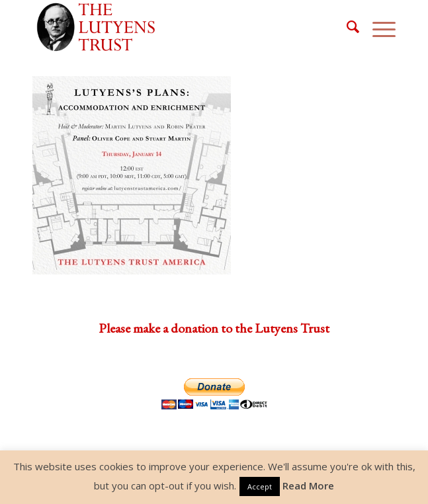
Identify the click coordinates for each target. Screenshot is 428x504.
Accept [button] (260, 486)
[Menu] (377, 27)
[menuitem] (346, 27)
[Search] (346, 27)
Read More (308, 485)
